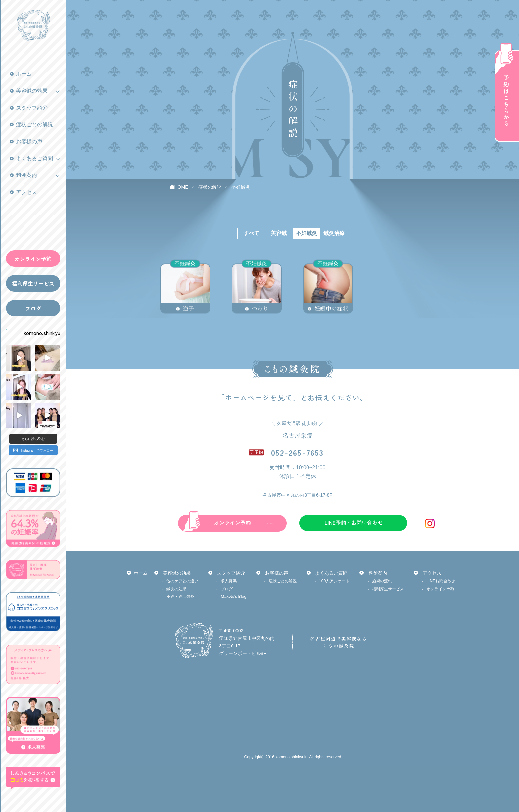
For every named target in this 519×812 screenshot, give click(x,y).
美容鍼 (279, 233)
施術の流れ (382, 581)
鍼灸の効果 (176, 589)
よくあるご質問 (34, 158)
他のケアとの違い (182, 581)
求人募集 (229, 581)
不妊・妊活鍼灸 (180, 597)
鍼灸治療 (334, 233)
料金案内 (26, 175)
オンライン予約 (33, 259)
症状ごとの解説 (34, 125)
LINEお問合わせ (441, 581)
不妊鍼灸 (241, 187)
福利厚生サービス (33, 283)
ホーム (24, 74)
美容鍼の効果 (32, 91)
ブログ (33, 308)
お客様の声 (29, 142)
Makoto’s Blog (234, 597)
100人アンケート (334, 581)
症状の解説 (210, 187)
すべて (251, 233)
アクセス (26, 192)
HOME (181, 187)
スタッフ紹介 (32, 108)
